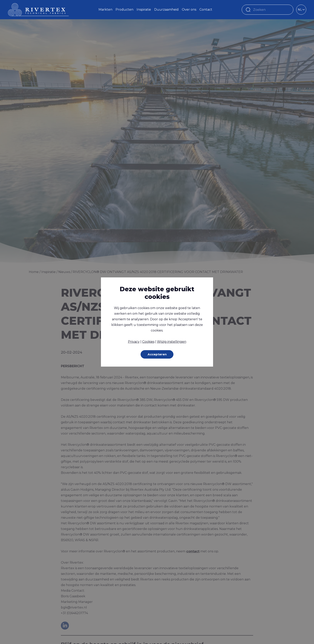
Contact (206, 10)
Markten (105, 10)
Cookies (148, 341)
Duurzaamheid (166, 10)
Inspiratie (144, 10)
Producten (124, 10)
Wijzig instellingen (172, 341)
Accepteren (157, 354)
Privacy (134, 341)
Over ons (189, 10)
